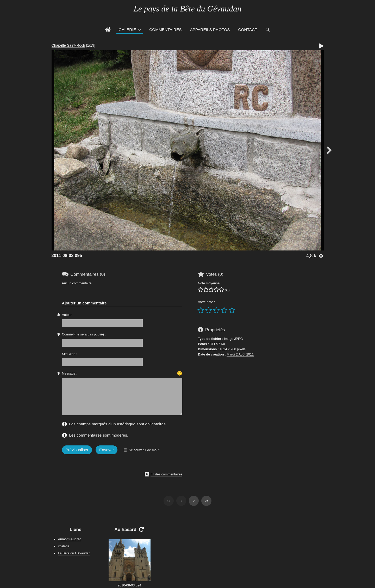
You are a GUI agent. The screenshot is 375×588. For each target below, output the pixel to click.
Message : (70, 373)
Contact (248, 30)
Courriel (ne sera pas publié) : (84, 334)
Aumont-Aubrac (70, 539)
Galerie (127, 30)
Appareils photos (210, 30)
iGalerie (64, 546)
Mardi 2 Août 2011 (240, 354)
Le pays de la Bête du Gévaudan (187, 9)
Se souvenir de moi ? (144, 450)
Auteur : (68, 315)
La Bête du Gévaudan (74, 553)
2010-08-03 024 (129, 585)
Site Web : (70, 354)
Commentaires (165, 30)
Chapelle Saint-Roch (68, 45)
